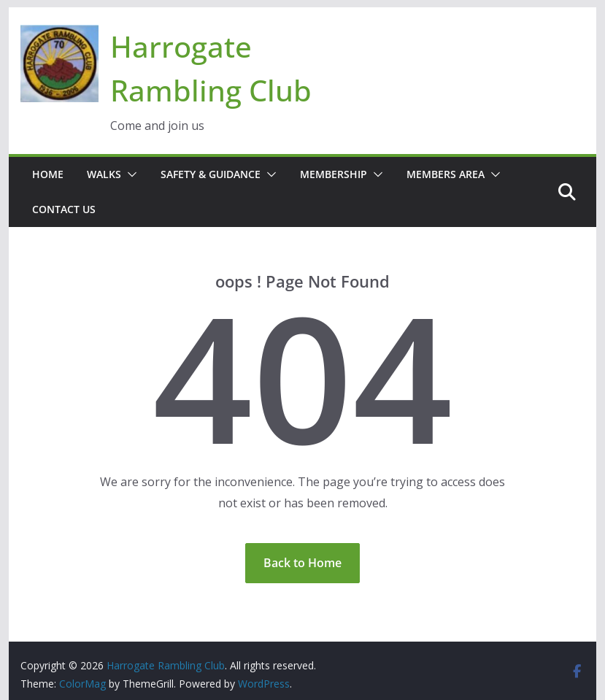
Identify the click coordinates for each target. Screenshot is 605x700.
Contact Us (64, 209)
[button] (129, 174)
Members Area (446, 174)
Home (48, 174)
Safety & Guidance (211, 174)
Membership (334, 174)
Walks (104, 174)
